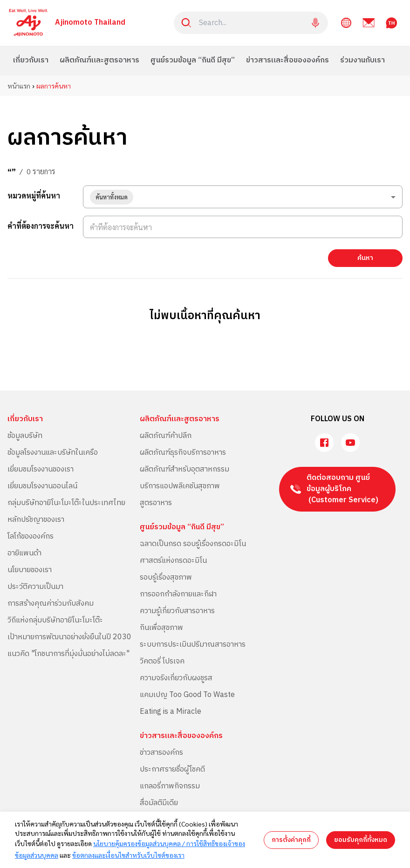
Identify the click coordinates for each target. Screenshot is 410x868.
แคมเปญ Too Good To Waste (187, 695)
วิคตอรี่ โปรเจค (162, 661)
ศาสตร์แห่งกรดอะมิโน (173, 561)
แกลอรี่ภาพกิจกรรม (170, 786)
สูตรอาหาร (156, 503)
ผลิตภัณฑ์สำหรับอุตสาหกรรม (184, 469)
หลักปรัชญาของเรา (36, 520)
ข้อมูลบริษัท (25, 436)
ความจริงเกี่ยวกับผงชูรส (176, 678)
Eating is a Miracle (171, 712)
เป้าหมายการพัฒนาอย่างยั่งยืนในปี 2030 (69, 637)
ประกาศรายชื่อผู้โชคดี (172, 769)
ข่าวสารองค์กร (161, 753)
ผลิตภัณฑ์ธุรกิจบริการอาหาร (183, 453)
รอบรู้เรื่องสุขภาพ (166, 578)
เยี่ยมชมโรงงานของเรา (41, 469)
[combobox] (243, 197)
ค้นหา (365, 258)
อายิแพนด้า (24, 553)
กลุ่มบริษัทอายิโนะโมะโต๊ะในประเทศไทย (66, 503)
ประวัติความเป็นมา (35, 587)
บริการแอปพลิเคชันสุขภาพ (180, 486)
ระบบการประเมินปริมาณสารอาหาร (193, 645)
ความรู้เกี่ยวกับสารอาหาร (177, 611)
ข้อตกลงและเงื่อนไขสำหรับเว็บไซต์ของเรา (128, 855)
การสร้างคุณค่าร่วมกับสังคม (51, 604)
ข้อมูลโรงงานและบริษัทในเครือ (53, 453)
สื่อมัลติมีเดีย (159, 803)
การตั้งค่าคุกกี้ (291, 840)
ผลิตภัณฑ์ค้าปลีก (166, 436)
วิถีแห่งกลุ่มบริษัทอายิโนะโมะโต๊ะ (55, 620)
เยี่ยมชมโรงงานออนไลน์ (42, 486)
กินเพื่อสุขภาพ (161, 628)
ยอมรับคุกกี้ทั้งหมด (361, 840)
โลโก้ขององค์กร (31, 537)
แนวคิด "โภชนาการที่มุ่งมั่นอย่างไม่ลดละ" (68, 654)
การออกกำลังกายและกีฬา (178, 594)
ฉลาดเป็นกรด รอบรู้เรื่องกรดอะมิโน (193, 544)
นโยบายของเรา (30, 570)
